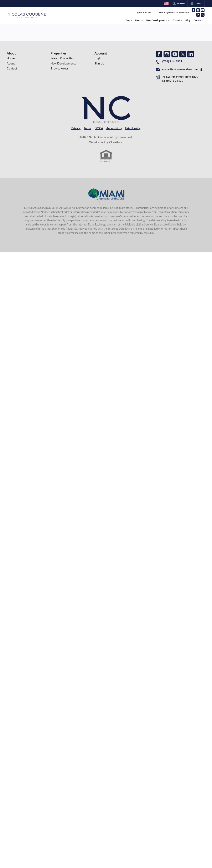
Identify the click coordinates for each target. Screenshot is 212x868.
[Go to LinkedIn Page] (198, 15)
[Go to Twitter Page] (203, 15)
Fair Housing (133, 128)
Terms (88, 128)
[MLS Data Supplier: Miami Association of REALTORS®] (106, 196)
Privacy (76, 128)
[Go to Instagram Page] (198, 10)
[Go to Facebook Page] (193, 10)
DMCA (99, 128)
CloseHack (116, 142)
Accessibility (114, 128)
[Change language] (166, 3)
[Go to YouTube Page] (203, 10)
